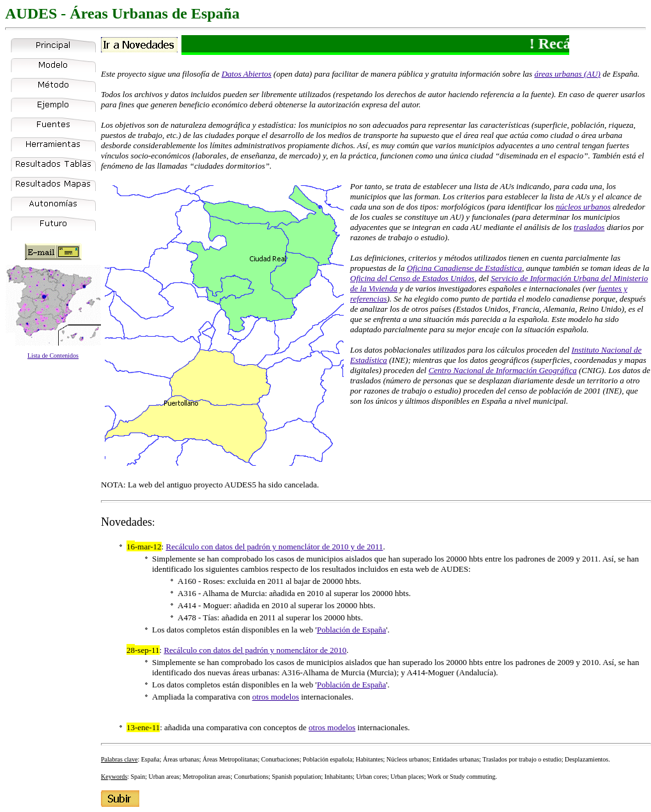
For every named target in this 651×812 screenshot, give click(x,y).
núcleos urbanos (583, 207)
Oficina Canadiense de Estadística (464, 268)
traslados (589, 227)
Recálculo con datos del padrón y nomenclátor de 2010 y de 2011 (274, 547)
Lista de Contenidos (53, 356)
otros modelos (276, 697)
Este (108, 74)
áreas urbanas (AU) (567, 74)
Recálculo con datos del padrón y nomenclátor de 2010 (255, 650)
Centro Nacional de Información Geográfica (503, 370)
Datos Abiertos (247, 74)
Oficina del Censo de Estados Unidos (412, 278)
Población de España (351, 630)
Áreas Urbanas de (128, 13)
